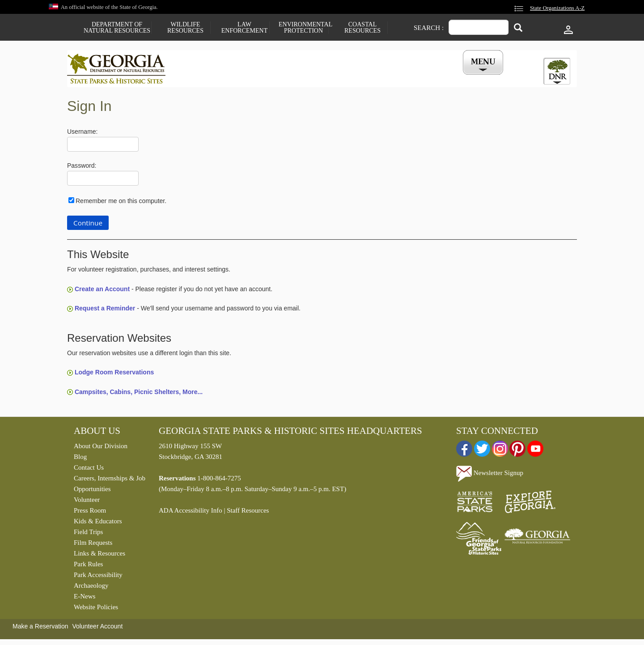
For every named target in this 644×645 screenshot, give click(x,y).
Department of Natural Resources (117, 28)
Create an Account (102, 291)
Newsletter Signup (490, 475)
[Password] (103, 180)
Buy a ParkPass (369, 77)
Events (421, 77)
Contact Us (89, 470)
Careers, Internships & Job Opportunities (110, 486)
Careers (314, 77)
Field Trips (88, 534)
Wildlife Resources (185, 28)
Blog (80, 459)
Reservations (262, 77)
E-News (85, 598)
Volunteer (87, 502)
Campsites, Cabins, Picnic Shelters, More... (139, 394)
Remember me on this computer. (121, 203)
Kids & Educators (98, 523)
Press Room (90, 513)
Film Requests (93, 545)
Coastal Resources (362, 28)
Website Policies (96, 609)
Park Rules (88, 566)
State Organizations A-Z (557, 8)
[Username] (103, 146)
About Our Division (101, 448)
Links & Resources (100, 556)
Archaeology (91, 588)
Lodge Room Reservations (114, 374)
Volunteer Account (97, 628)
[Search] (518, 28)
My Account (468, 77)
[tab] (557, 71)
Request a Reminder (105, 310)
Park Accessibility (98, 577)
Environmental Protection (303, 28)
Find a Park (205, 77)
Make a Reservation (40, 628)
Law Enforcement (244, 28)
